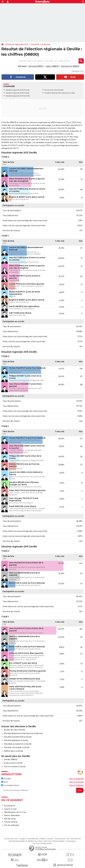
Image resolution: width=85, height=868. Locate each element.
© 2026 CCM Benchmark (43, 844)
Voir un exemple (77, 779)
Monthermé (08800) (70, 66)
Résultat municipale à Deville (17, 747)
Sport (5, 782)
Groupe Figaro (71, 841)
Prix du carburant (12, 825)
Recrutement (76, 839)
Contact (50, 839)
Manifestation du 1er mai (15, 812)
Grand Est (35, 44)
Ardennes (46, 44)
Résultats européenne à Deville (18, 744)
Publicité (43, 839)
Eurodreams (10, 806)
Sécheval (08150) (36, 66)
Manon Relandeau (12, 815)
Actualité (6, 779)
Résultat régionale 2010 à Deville (18, 96)
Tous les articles (60, 839)
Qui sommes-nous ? (11, 839)
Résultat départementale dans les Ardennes (23, 733)
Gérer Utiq (47, 841)
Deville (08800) (11, 759)
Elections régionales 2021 (17, 44)
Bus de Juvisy (10, 819)
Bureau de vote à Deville (14, 730)
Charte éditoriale (32, 839)
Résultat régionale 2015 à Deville (18, 93)
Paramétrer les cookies (34, 841)
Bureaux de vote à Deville (54, 90)
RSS (68, 839)
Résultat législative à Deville (16, 740)
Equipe (23, 839)
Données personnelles (17, 841)
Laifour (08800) (52, 66)
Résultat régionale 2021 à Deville (18, 90)
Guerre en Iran (10, 809)
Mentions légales (58, 841)
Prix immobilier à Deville (15, 767)
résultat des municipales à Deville (30, 128)
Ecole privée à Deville (13, 763)
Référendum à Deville (13, 751)
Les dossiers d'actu (10, 785)
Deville (47, 93)
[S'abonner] (43, 790)
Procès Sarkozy (11, 822)
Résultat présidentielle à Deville (18, 737)
